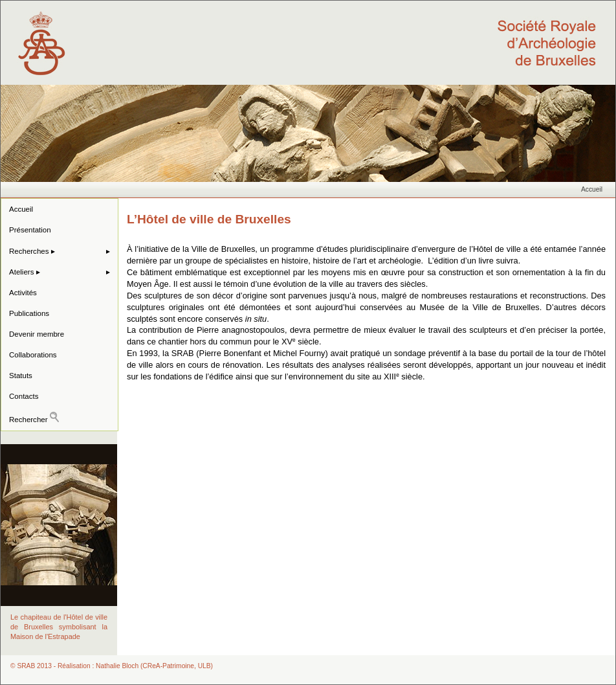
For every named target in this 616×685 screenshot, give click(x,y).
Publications (29, 313)
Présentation (30, 230)
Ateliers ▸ (25, 272)
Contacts (24, 396)
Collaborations (33, 355)
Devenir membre (37, 334)
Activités (23, 293)
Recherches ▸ (32, 251)
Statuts (21, 376)
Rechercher (34, 418)
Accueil (592, 189)
